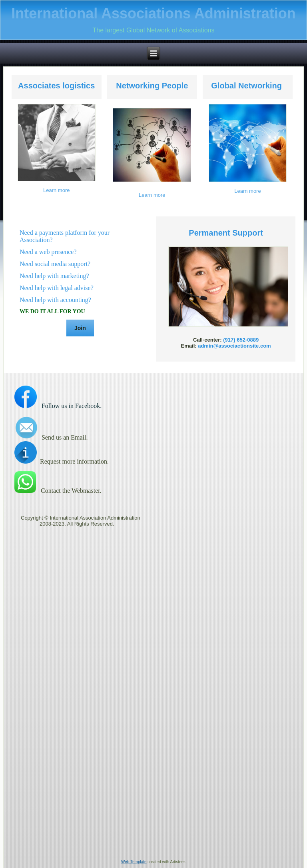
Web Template (134, 862)
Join (80, 328)
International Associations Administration (153, 13)
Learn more (56, 190)
